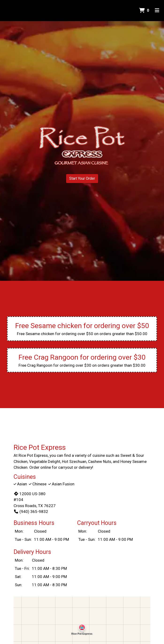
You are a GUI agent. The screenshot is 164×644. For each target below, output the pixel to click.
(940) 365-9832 (31, 512)
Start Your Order (82, 178)
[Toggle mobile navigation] (157, 11)
